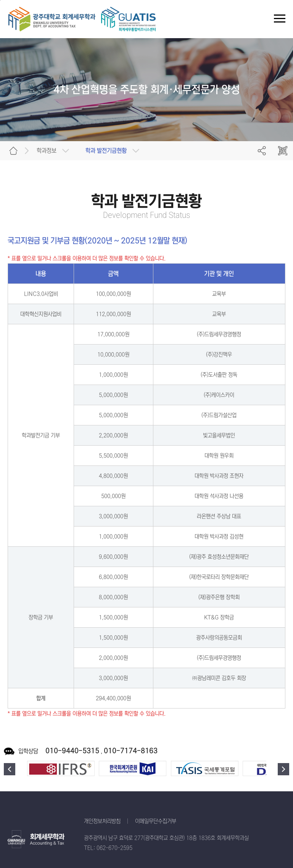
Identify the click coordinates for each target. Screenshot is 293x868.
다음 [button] (283, 769)
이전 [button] (10, 769)
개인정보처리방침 (102, 821)
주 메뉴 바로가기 (0, 0)
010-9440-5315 (72, 751)
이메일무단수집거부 (156, 821)
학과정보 (47, 151)
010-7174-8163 (131, 751)
